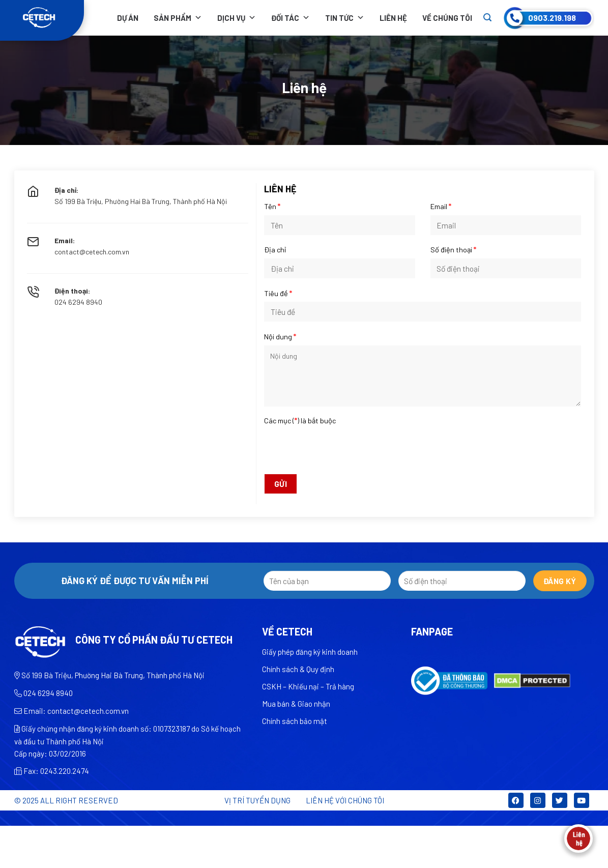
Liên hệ (393, 18)
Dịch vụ (237, 18)
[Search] (487, 18)
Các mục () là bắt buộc (300, 421)
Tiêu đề (278, 293)
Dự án (128, 18)
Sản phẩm (178, 18)
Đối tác (291, 18)
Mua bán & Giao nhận (296, 704)
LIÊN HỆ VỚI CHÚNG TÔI (345, 800)
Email (441, 206)
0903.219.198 (552, 18)
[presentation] (423, 449)
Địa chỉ (275, 250)
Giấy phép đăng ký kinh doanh (310, 652)
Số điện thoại (453, 250)
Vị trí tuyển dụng (257, 800)
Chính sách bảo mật (295, 721)
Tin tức (345, 18)
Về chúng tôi (447, 18)
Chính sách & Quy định (298, 669)
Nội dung (280, 337)
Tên (272, 206)
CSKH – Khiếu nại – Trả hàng (308, 686)
